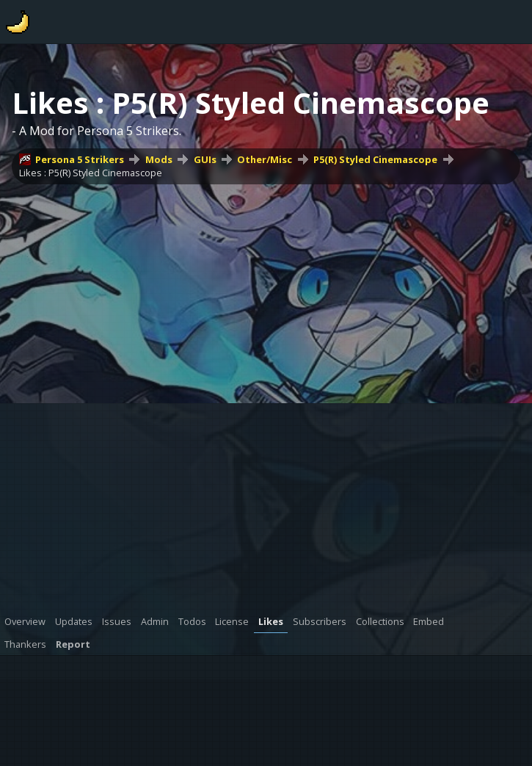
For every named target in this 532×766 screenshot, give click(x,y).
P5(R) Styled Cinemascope (375, 159)
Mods (159, 159)
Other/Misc (265, 159)
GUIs (205, 159)
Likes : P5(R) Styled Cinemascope (91, 173)
